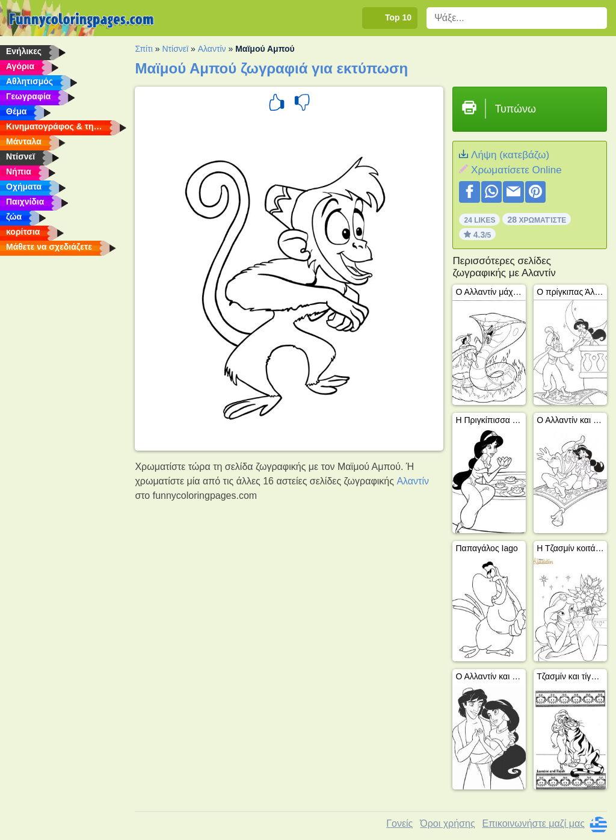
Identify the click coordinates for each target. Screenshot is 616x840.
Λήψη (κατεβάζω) (510, 155)
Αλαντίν (212, 49)
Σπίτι (143, 49)
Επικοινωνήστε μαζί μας (534, 823)
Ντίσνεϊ (175, 49)
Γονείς (399, 823)
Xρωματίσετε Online (516, 170)
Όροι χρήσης (447, 823)
